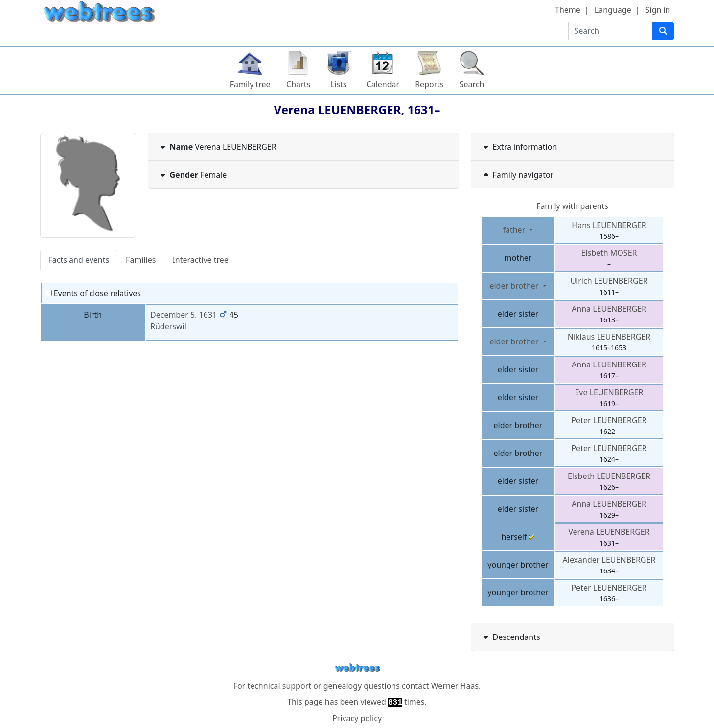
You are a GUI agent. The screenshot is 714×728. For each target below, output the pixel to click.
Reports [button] (429, 84)
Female (193, 175)
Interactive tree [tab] (200, 260)
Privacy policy (357, 718)
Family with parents (572, 206)
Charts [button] (298, 84)
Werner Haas (455, 686)
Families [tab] (141, 260)
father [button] (515, 230)
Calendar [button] (383, 84)
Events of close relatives (93, 293)
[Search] (663, 31)
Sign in (658, 10)
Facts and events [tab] (79, 260)
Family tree (250, 84)
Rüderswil (168, 326)
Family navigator (518, 175)
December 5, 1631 (184, 315)
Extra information (519, 147)
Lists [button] (339, 84)
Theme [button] (568, 10)
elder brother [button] (515, 286)
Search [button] (472, 84)
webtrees (357, 668)
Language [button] (613, 10)
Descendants (511, 637)
